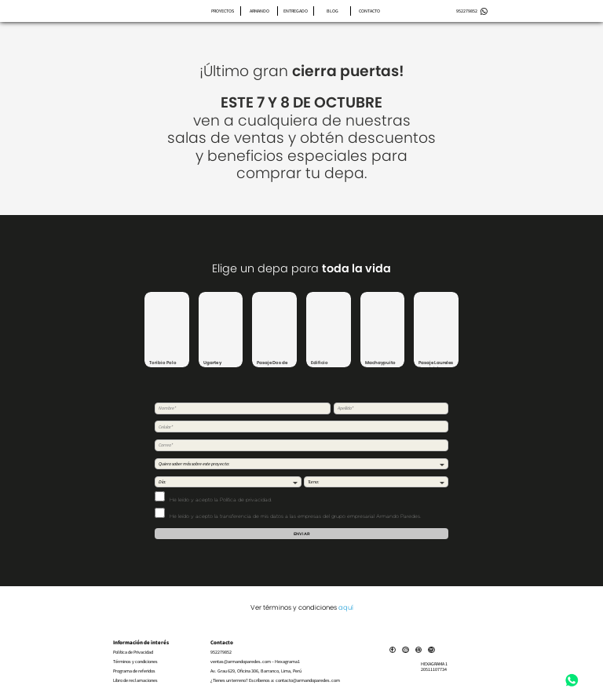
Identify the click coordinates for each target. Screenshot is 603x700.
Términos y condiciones (135, 662)
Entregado (296, 11)
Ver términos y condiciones (302, 607)
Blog (333, 11)
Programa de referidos (134, 671)
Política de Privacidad (133, 653)
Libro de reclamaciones (135, 681)
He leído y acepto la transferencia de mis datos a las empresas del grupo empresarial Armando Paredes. (288, 513)
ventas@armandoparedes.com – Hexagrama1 (255, 662)
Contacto (369, 11)
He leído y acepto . (213, 497)
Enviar (302, 534)
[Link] (397, 649)
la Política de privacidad (243, 500)
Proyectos (223, 11)
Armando (259, 11)
